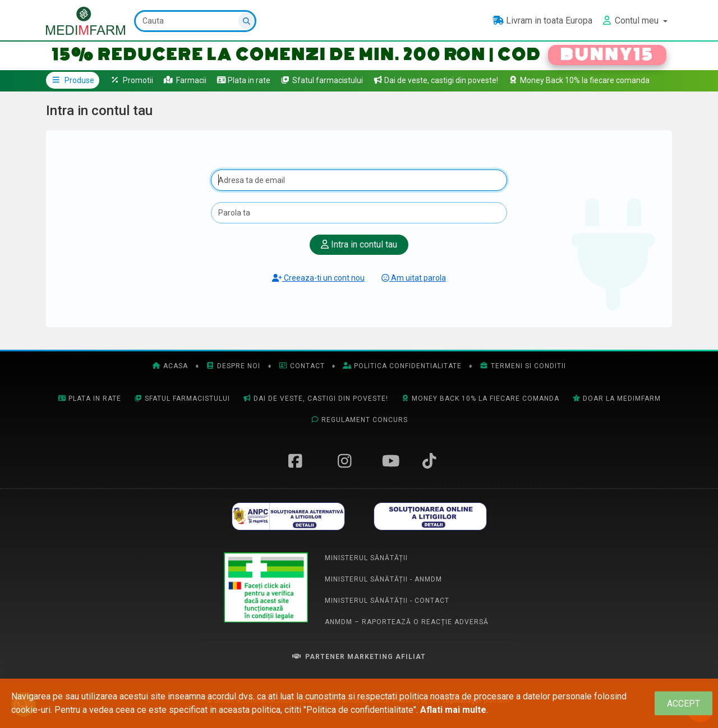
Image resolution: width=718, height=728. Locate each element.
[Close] (684, 704)
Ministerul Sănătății (366, 558)
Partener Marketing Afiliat (359, 657)
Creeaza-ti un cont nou (318, 278)
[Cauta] (195, 21)
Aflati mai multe (453, 710)
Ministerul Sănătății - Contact (387, 601)
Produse (73, 80)
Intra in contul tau (359, 244)
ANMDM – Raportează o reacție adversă (407, 622)
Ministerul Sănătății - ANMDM (383, 579)
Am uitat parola (414, 278)
